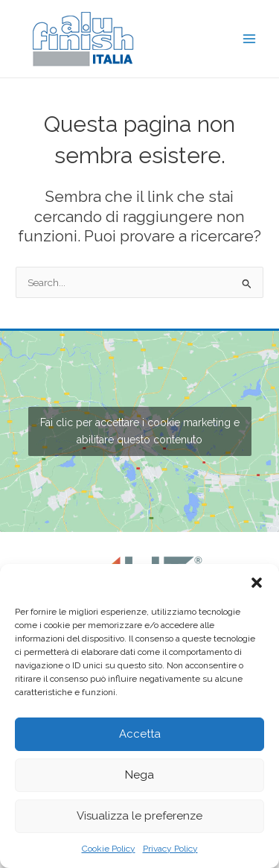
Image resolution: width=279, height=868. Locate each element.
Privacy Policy (170, 849)
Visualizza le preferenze (139, 816)
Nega (139, 775)
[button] (257, 583)
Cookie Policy (109, 849)
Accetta (140, 734)
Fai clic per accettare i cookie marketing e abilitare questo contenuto (140, 431)
